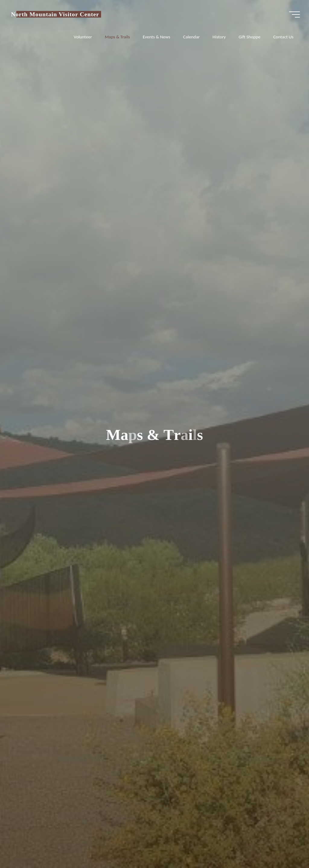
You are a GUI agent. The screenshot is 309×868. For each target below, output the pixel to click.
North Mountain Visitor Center (55, 14)
